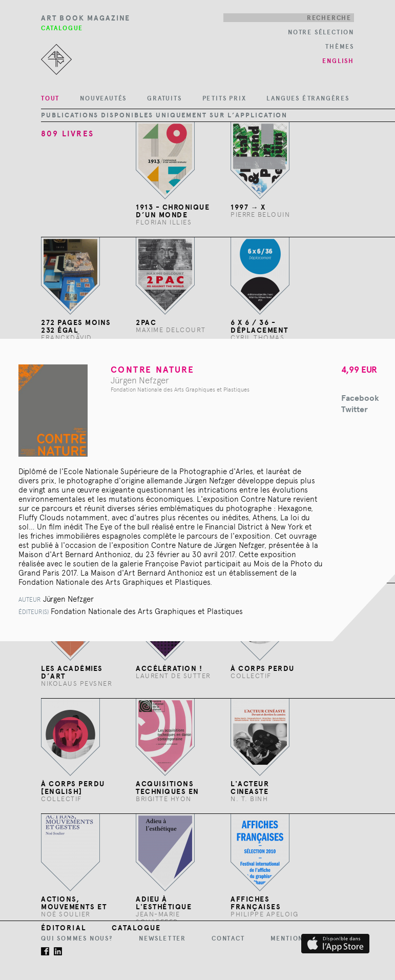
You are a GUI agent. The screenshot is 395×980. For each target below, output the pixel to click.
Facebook (360, 398)
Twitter (355, 409)
